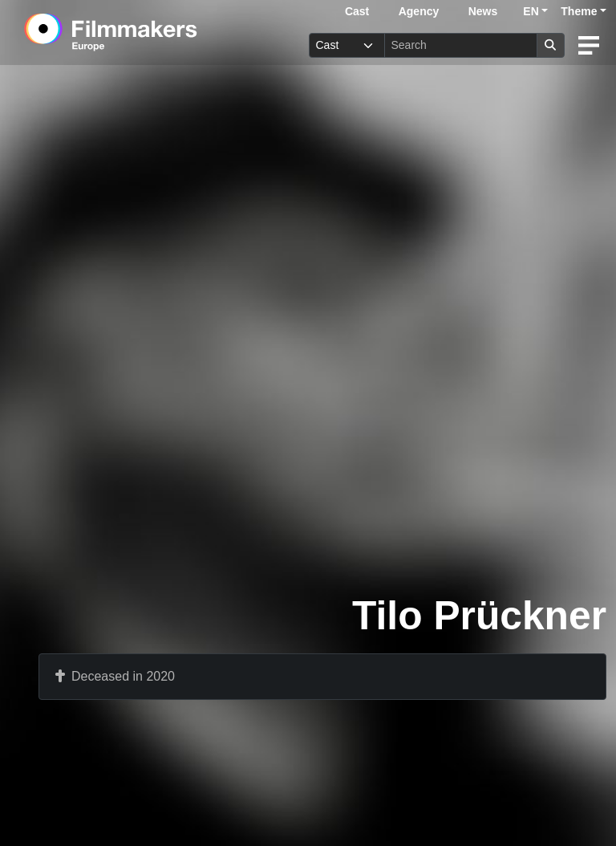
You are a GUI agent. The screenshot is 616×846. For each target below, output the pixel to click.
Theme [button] (579, 11)
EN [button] (531, 11)
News (483, 11)
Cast (357, 11)
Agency (419, 11)
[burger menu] (589, 45)
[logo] (150, 32)
